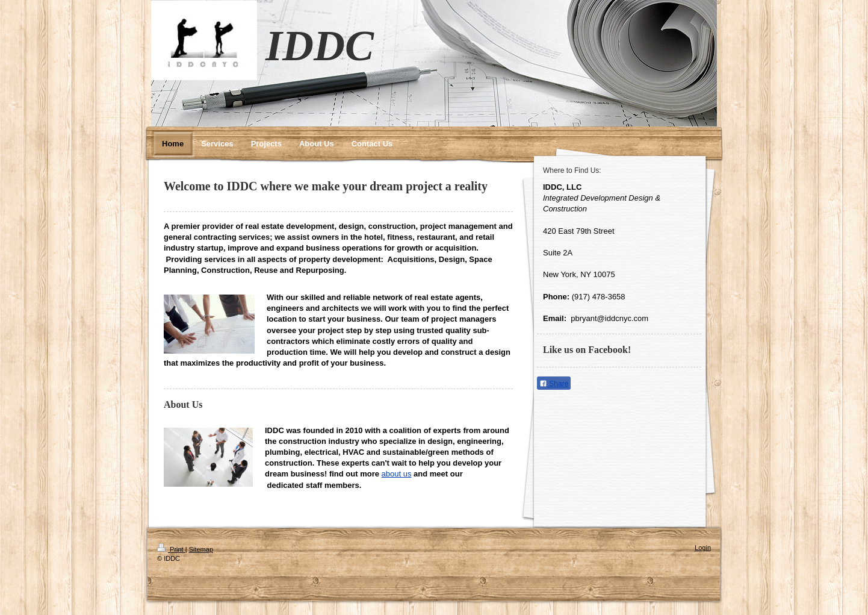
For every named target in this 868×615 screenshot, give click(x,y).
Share (554, 384)
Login (703, 548)
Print (171, 549)
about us (397, 474)
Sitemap (201, 549)
